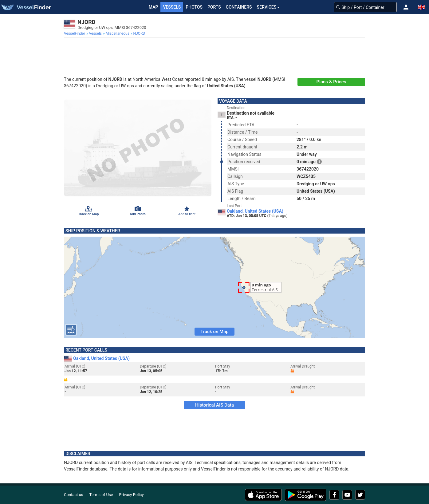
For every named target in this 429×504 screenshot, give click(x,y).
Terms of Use (101, 495)
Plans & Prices (331, 82)
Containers (239, 7)
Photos (194, 7)
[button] (406, 7)
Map (153, 7)
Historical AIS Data (214, 405)
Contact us (74, 495)
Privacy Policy (132, 495)
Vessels (172, 7)
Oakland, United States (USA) (255, 211)
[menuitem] (75, 33)
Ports (214, 7)
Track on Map (214, 332)
